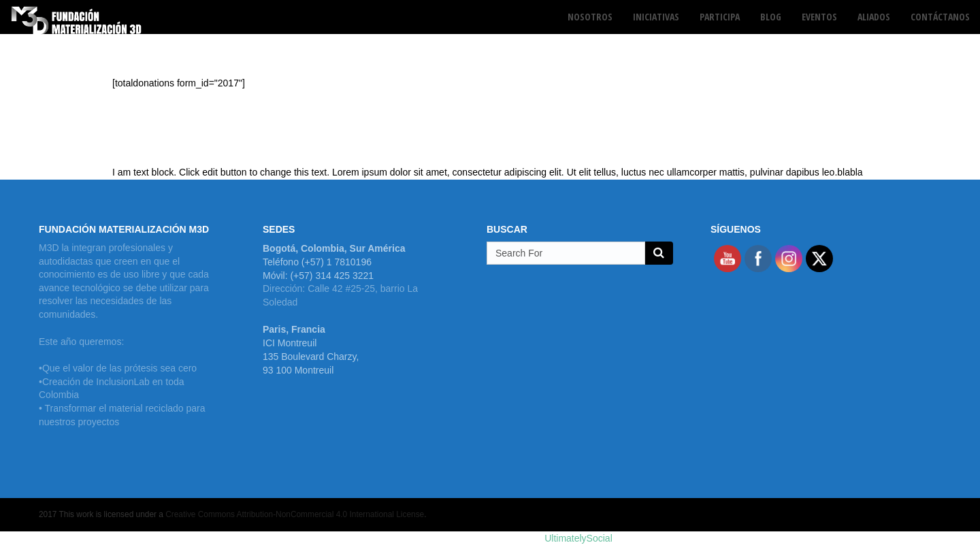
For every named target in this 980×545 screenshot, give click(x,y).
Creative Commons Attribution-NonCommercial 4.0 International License (295, 514)
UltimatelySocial (578, 538)
